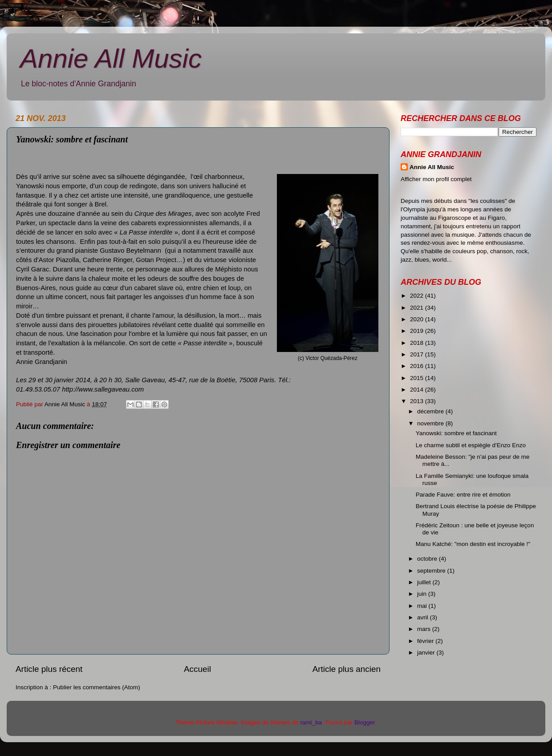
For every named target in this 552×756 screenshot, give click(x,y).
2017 (418, 354)
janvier (427, 653)
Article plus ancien (347, 669)
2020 (418, 319)
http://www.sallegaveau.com (103, 389)
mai (423, 606)
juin (423, 594)
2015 (418, 378)
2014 (418, 390)
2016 (418, 366)
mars (425, 629)
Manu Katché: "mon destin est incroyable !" (473, 544)
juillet (425, 582)
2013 (418, 401)
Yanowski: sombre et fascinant (456, 433)
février (426, 641)
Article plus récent (49, 669)
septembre (432, 571)
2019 (418, 331)
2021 (418, 308)
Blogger (365, 722)
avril (424, 617)
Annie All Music (111, 59)
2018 (418, 343)
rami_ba (311, 722)
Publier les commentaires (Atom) (97, 687)
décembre (431, 411)
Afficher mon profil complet (436, 179)
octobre (428, 559)
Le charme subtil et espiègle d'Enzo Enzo (471, 445)
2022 (418, 296)
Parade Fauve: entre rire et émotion (463, 495)
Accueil (197, 669)
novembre (431, 423)
